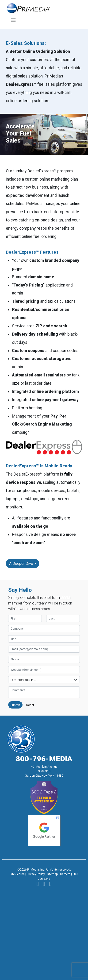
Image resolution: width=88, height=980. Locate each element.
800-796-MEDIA (44, 759)
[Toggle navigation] (13, 20)
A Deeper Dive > (23, 564)
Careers (65, 874)
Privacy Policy (36, 874)
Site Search (17, 874)
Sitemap (52, 874)
